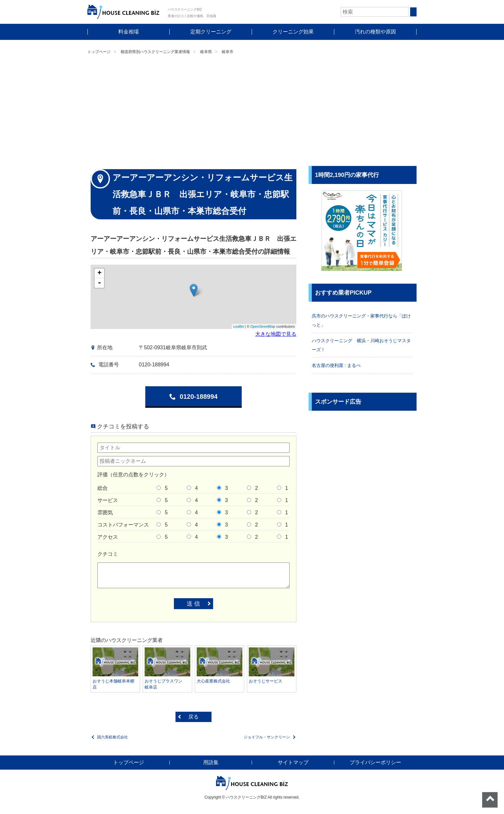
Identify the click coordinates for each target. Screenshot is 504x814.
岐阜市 (228, 52)
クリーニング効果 (293, 32)
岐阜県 (206, 52)
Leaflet (239, 326)
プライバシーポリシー (375, 762)
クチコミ (108, 554)
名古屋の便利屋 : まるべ (336, 365)
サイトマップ (293, 762)
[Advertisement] (252, 111)
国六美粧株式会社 (113, 737)
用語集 (211, 762)
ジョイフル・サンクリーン (267, 737)
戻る (194, 717)
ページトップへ (490, 800)
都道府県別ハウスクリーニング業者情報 (155, 52)
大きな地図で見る (276, 334)
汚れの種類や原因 (375, 32)
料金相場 (129, 32)
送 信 (193, 604)
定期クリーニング (211, 32)
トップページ (99, 52)
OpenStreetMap (263, 326)
